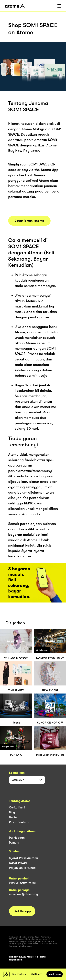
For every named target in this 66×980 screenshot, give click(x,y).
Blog (12, 812)
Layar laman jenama (29, 221)
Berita (13, 817)
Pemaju (14, 843)
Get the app (22, 911)
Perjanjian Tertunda (22, 868)
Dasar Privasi (18, 863)
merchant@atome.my (23, 894)
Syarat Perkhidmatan (23, 858)
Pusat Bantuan (19, 822)
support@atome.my (22, 883)
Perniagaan (17, 838)
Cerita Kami (17, 807)
